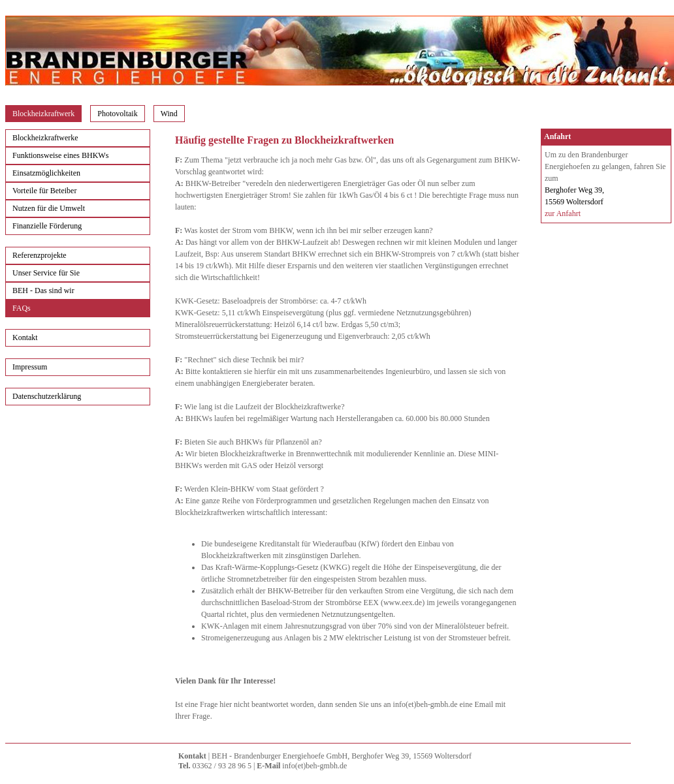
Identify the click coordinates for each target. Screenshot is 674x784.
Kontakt (25, 337)
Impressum (30, 367)
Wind (169, 114)
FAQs (22, 308)
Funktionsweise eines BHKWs (60, 155)
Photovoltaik (117, 114)
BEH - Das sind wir (43, 290)
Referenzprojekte (40, 255)
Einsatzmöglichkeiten (46, 173)
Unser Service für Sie (46, 273)
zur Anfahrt (563, 213)
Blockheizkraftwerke (45, 138)
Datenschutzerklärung (47, 396)
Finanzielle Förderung (47, 226)
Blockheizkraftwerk (43, 114)
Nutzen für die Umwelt (49, 208)
